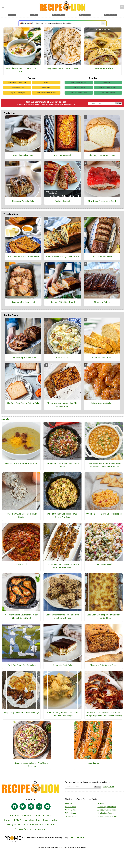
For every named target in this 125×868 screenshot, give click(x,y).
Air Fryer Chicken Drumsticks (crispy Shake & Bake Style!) (21, 616)
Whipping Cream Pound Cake (102, 155)
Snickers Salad (63, 357)
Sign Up (119, 103)
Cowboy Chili (21, 564)
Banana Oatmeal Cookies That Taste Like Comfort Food (62, 616)
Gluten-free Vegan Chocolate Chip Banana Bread (62, 405)
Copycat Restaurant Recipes (46, 93)
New (5, 419)
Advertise (26, 815)
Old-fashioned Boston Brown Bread (23, 256)
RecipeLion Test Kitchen (17, 82)
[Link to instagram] (39, 807)
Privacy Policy (58, 105)
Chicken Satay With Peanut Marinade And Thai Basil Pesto (62, 566)
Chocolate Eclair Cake (23, 155)
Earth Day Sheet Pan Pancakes (21, 665)
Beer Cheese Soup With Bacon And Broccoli (22, 70)
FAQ (49, 815)
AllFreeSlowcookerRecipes (108, 810)
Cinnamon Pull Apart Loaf (23, 302)
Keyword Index (50, 820)
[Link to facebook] (15, 807)
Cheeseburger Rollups (103, 68)
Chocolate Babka (102, 302)
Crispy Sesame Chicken (102, 403)
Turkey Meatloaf (63, 201)
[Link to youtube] (47, 807)
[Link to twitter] (23, 807)
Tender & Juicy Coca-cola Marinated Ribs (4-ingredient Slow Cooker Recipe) (104, 714)
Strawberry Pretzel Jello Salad (102, 201)
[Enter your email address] (79, 787)
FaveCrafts (69, 804)
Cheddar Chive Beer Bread (63, 302)
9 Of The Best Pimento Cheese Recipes (104, 514)
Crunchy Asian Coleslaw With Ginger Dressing (32, 765)
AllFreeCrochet (71, 807)
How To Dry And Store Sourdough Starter (21, 515)
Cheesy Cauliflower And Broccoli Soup (21, 463)
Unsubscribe (40, 829)
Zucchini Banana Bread (102, 256)
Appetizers (46, 88)
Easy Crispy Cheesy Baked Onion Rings (21, 712)
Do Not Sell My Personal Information (22, 820)
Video (46, 82)
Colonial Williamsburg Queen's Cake (62, 256)
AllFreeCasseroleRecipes (107, 816)
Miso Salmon (93, 763)
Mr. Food (101, 804)
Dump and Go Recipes (17, 93)
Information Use (70, 105)
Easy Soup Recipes (108, 93)
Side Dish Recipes (79, 88)
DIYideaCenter (71, 816)
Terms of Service (23, 829)
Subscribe (50, 825)
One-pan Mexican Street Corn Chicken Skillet (62, 465)
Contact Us (39, 815)
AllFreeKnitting (71, 810)
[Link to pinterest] (31, 807)
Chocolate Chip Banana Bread (23, 357)
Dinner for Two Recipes (108, 88)
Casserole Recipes (17, 88)
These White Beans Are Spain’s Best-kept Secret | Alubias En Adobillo (104, 465)
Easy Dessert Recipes (79, 82)
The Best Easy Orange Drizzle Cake (23, 403)
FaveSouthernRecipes (106, 813)
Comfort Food (108, 82)
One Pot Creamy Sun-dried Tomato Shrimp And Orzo (63, 515)
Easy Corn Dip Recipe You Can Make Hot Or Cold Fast (104, 616)
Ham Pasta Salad (104, 564)
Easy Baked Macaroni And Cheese (62, 68)
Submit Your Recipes (32, 825)
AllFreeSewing (71, 813)
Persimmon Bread (62, 155)
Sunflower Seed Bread (102, 357)
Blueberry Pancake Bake (23, 201)
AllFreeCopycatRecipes (107, 807)
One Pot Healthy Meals (79, 93)
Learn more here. (77, 837)
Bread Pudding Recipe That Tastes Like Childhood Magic (62, 714)
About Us (15, 815)
